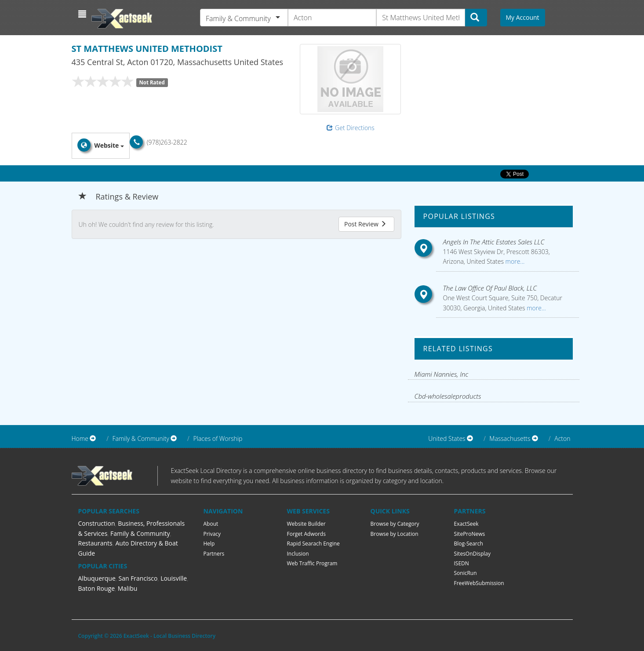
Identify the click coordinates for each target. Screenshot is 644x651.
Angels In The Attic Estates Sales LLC (493, 242)
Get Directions (351, 128)
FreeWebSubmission (479, 583)
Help (209, 544)
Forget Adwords (306, 534)
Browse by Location (395, 534)
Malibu (128, 588)
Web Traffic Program (312, 563)
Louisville (174, 578)
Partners (214, 554)
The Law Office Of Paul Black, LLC (490, 288)
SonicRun (466, 573)
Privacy (212, 534)
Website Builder (306, 524)
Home (80, 438)
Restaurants (95, 543)
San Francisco (138, 578)
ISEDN (462, 563)
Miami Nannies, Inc (442, 374)
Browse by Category (395, 524)
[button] (83, 14)
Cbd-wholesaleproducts (448, 396)
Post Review (365, 224)
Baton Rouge (97, 588)
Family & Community (140, 533)
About (211, 524)
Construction (97, 523)
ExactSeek (466, 524)
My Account (523, 17)
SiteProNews (470, 534)
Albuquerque (97, 578)
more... (514, 261)
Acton (562, 438)
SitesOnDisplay (473, 554)
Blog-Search (469, 544)
